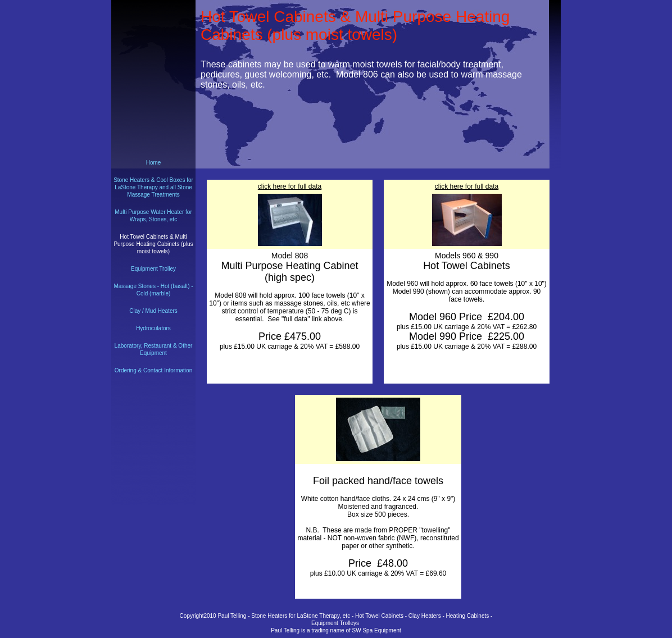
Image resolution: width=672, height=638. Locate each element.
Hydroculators (153, 328)
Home (154, 163)
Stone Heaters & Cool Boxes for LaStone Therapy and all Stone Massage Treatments (153, 187)
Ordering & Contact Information (153, 370)
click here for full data (290, 186)
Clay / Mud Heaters (153, 311)
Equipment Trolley (153, 269)
